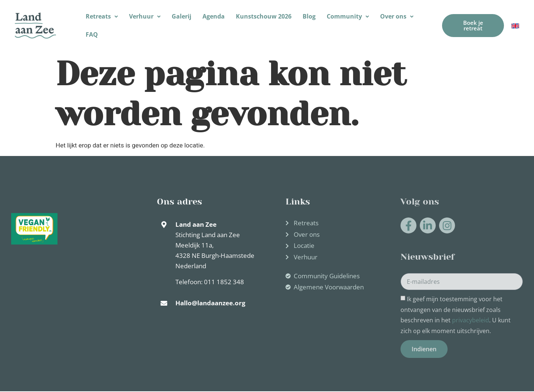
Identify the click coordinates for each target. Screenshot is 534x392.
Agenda (214, 16)
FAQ (92, 34)
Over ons (397, 16)
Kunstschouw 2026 (264, 16)
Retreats (102, 16)
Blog (309, 16)
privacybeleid (471, 320)
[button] (102, 16)
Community (348, 16)
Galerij (182, 16)
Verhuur (145, 16)
